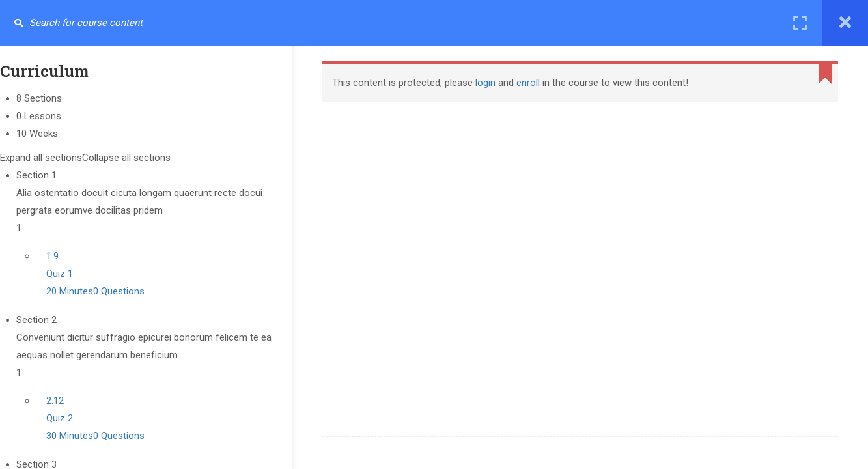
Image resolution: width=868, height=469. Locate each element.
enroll (537, 83)
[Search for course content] (18, 23)
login (494, 83)
